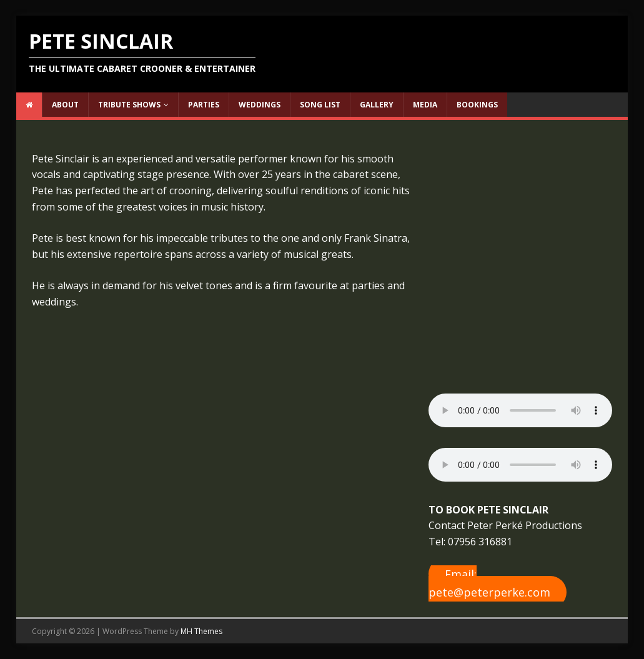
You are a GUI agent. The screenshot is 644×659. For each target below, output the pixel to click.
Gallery (377, 105)
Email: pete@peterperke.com (489, 583)
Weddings (260, 105)
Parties (204, 105)
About (65, 105)
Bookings (477, 105)
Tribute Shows (129, 105)
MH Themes (201, 631)
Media (425, 105)
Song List (320, 105)
